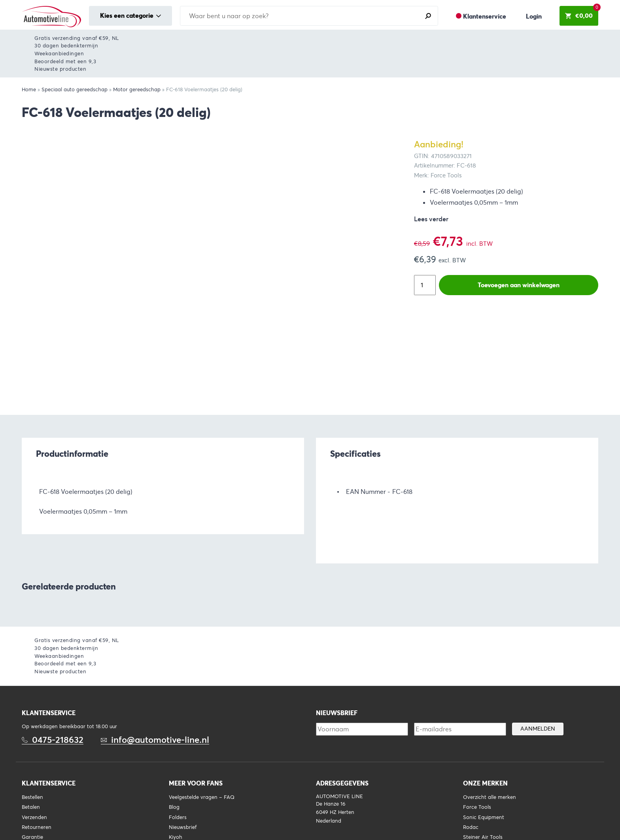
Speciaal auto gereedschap (75, 90)
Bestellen (32, 797)
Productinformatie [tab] (72, 454)
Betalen (31, 807)
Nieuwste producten (60, 69)
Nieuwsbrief (183, 827)
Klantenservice (485, 16)
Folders (178, 817)
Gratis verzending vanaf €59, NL (77, 38)
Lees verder (431, 219)
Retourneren (37, 827)
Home (29, 90)
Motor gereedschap (137, 90)
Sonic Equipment (484, 817)
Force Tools (477, 807)
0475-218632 (58, 740)
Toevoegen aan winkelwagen (519, 285)
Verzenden (34, 817)
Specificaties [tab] (355, 454)
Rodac (471, 827)
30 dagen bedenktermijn (66, 46)
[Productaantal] (425, 285)
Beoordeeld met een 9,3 (65, 61)
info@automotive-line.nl (160, 740)
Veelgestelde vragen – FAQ (202, 797)
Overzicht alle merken (490, 797)
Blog (174, 807)
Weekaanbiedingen (59, 54)
